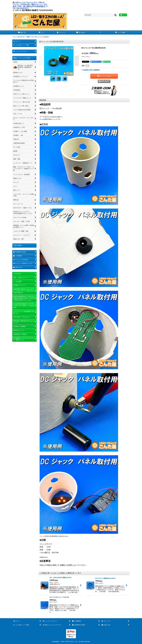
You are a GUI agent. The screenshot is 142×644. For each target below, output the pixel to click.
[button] (100, 33)
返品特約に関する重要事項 (91, 70)
